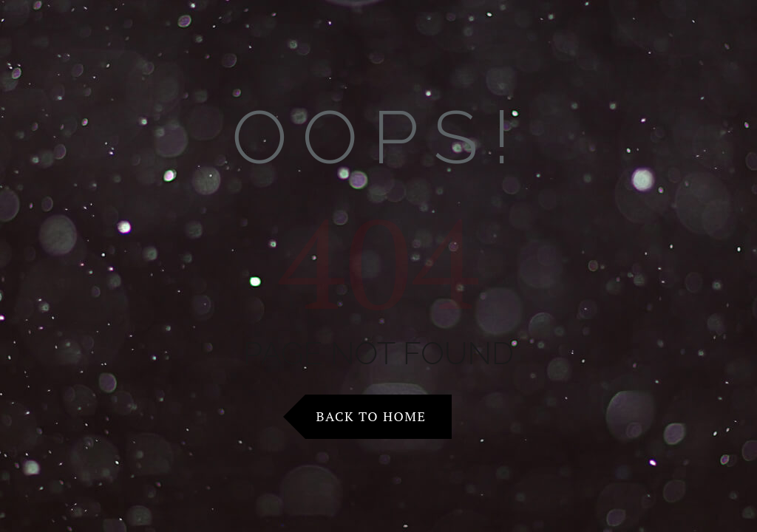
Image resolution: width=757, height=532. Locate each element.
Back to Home (371, 416)
